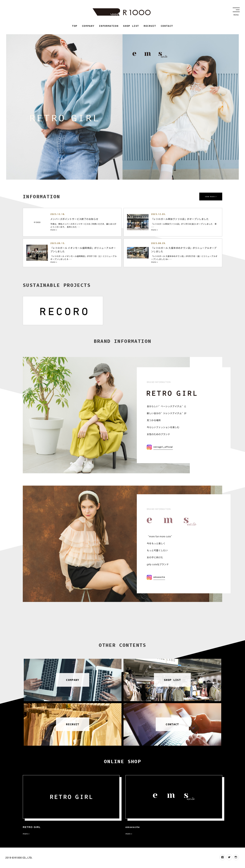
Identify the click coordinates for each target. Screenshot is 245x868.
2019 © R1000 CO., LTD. (19, 858)
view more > (211, 197)
